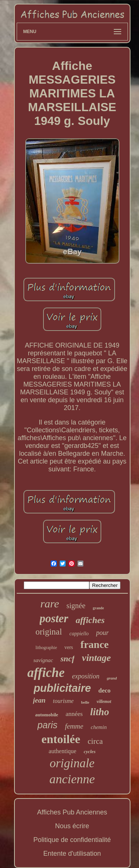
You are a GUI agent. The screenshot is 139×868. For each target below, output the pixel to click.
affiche (46, 673)
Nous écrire (72, 826)
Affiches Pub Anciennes (72, 812)
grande (98, 608)
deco (104, 690)
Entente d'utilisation (72, 854)
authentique (62, 751)
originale (72, 763)
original (49, 632)
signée (76, 606)
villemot (104, 701)
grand (112, 678)
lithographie (46, 648)
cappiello (79, 634)
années (74, 714)
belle (85, 702)
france (95, 644)
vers (69, 647)
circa (95, 741)
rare (50, 604)
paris (47, 725)
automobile (47, 715)
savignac (43, 660)
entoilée (61, 739)
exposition (86, 676)
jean (39, 700)
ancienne (72, 779)
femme (74, 726)
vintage (96, 658)
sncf (67, 659)
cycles (90, 751)
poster (54, 618)
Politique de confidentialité (72, 840)
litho (100, 712)
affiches (90, 620)
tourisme (63, 701)
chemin (99, 727)
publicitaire (62, 688)
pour (102, 633)
